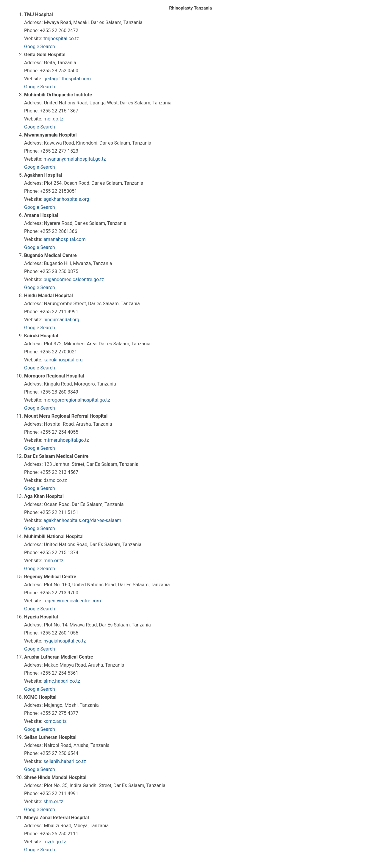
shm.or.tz (53, 802)
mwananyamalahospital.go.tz (75, 159)
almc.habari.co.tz (62, 681)
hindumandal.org (61, 320)
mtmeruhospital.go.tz (66, 440)
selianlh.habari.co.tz (65, 761)
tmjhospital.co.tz (61, 39)
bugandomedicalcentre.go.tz (74, 279)
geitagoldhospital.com (67, 79)
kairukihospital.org (63, 360)
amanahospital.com (65, 239)
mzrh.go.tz (55, 842)
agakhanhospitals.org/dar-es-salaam (82, 520)
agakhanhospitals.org (66, 199)
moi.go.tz (53, 119)
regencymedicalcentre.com (72, 601)
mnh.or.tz (53, 561)
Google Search (40, 47)
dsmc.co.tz (55, 480)
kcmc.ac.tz (55, 721)
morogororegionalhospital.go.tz (77, 400)
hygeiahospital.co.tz (65, 641)
